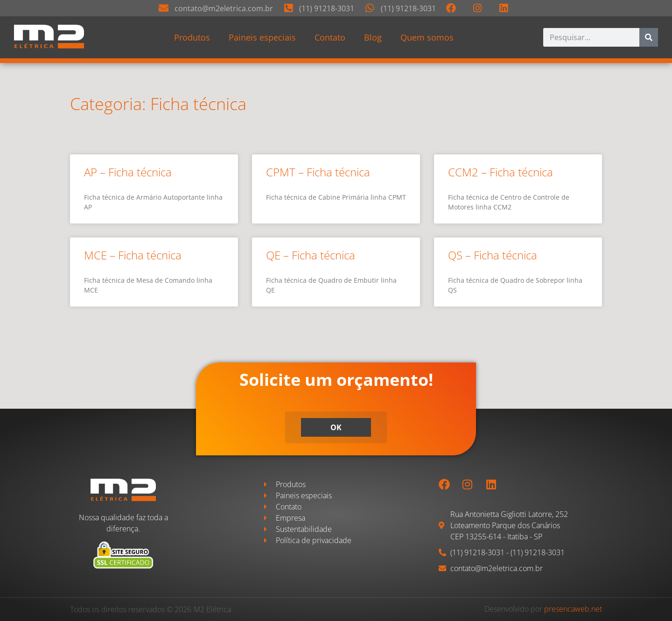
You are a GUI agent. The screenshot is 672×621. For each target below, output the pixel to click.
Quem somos (427, 37)
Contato (330, 37)
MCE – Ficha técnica (133, 255)
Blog (373, 37)
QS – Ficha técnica (493, 255)
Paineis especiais (262, 37)
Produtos (192, 37)
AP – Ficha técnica (128, 172)
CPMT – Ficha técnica (318, 172)
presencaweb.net (573, 609)
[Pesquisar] (649, 37)
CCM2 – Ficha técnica (500, 172)
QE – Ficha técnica (311, 255)
